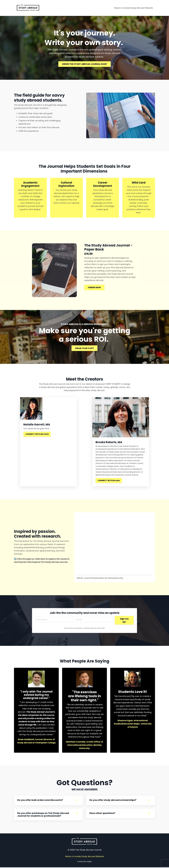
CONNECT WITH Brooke (109, 481)
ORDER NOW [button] (95, 288)
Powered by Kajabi (84, 862)
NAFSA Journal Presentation (91, 578)
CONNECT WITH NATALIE (37, 434)
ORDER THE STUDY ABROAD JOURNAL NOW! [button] (85, 64)
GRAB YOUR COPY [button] (85, 348)
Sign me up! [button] (124, 620)
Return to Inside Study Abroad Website (133, 8)
